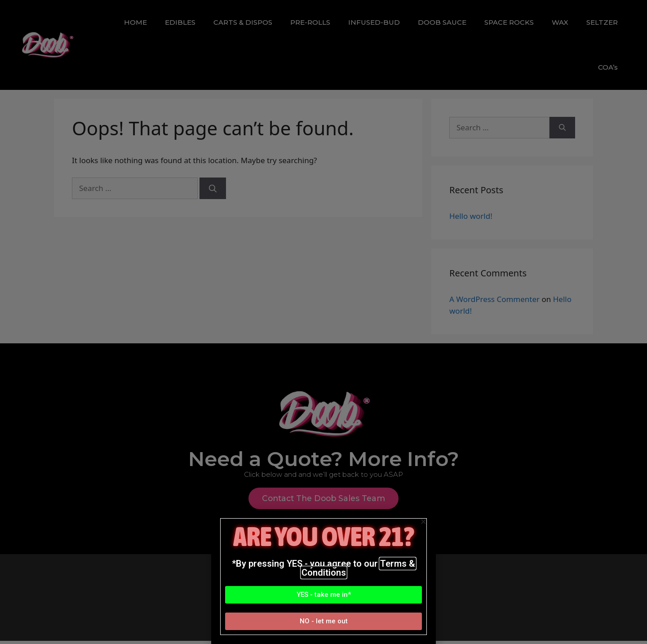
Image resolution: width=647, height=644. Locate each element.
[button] (323, 595)
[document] (323, 322)
